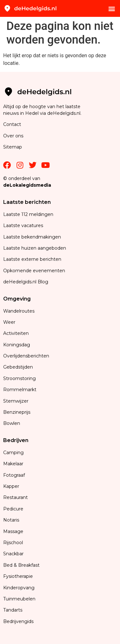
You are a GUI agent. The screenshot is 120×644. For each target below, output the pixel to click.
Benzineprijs (17, 412)
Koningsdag (17, 345)
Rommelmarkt (20, 390)
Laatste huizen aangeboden (35, 248)
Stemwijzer (16, 401)
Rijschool (13, 543)
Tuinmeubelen (19, 599)
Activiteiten (16, 333)
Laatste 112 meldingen (28, 214)
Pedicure (13, 509)
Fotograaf (15, 475)
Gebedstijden (18, 367)
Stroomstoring (19, 378)
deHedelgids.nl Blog (26, 282)
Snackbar (13, 554)
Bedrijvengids (18, 621)
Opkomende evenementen (34, 271)
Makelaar (13, 464)
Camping (14, 453)
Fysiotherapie (18, 576)
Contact (12, 124)
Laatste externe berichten (32, 259)
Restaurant (15, 497)
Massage (13, 531)
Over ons (13, 136)
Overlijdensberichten (27, 356)
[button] (112, 8)
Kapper (12, 486)
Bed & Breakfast (21, 565)
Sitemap (13, 147)
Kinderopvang (19, 588)
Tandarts (13, 610)
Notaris (11, 520)
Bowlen (12, 423)
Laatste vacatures (23, 225)
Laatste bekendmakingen (32, 237)
